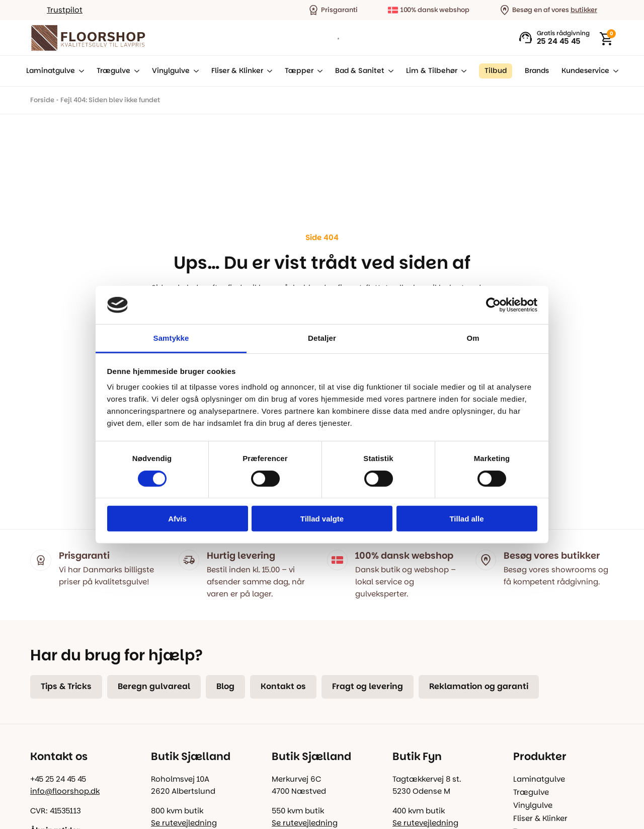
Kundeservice (585, 71)
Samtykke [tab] (171, 338)
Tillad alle (466, 519)
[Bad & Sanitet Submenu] (389, 71)
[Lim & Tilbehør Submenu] (462, 71)
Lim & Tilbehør (432, 71)
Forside (42, 100)
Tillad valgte (322, 519)
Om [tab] (473, 338)
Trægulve (113, 71)
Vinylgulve (171, 71)
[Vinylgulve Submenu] (194, 71)
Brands (537, 71)
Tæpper (299, 71)
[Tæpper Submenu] (318, 71)
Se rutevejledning (184, 823)
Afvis (177, 519)
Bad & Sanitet (360, 71)
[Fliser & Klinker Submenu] (268, 71)
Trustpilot (65, 10)
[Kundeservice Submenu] (614, 71)
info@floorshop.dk (65, 791)
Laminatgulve (51, 71)
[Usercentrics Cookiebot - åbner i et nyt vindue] (493, 305)
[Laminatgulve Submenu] (79, 71)
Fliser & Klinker (237, 71)
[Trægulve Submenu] (135, 71)
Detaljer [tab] (322, 338)
